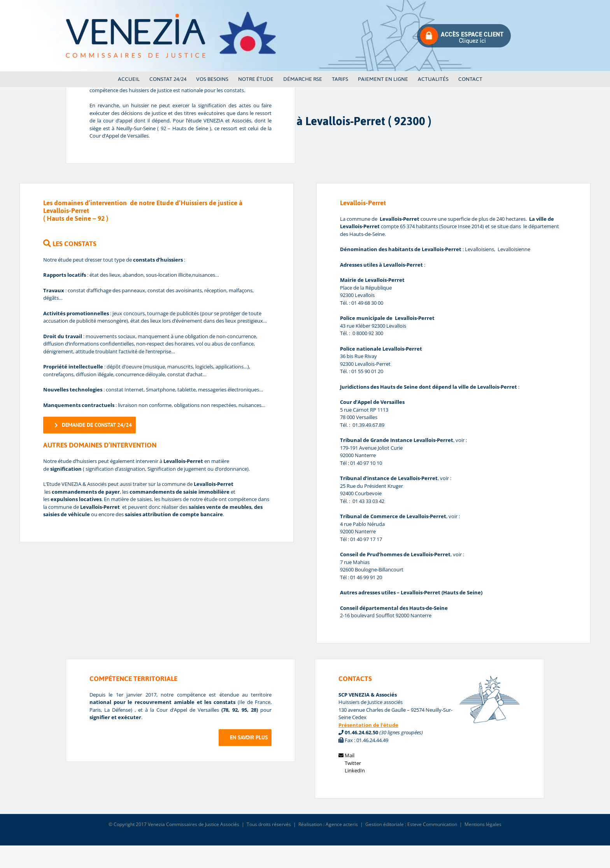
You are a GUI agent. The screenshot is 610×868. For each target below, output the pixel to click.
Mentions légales (483, 824)
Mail (346, 755)
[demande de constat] (89, 425)
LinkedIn (352, 770)
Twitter (350, 763)
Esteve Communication (432, 824)
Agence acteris (342, 824)
